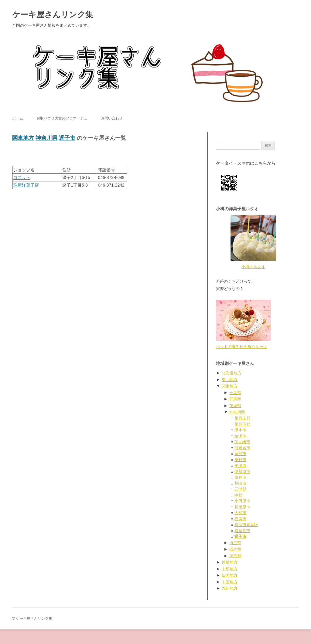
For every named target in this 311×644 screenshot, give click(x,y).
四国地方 (230, 575)
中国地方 (230, 582)
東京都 (235, 556)
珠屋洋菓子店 (26, 185)
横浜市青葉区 (246, 525)
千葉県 (235, 393)
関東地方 (23, 138)
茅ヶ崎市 (242, 442)
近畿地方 (230, 562)
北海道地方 (232, 373)
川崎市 (240, 483)
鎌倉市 (240, 477)
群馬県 (235, 399)
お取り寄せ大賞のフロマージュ (62, 118)
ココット (22, 177)
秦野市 (240, 460)
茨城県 (235, 406)
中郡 (238, 495)
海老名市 (242, 448)
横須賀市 (242, 531)
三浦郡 (240, 489)
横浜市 (240, 519)
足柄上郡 (242, 418)
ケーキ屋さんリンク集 (53, 15)
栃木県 (235, 549)
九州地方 (230, 588)
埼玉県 (235, 543)
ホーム (18, 118)
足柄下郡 (242, 424)
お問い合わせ (112, 118)
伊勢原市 (242, 472)
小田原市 (242, 501)
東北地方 (230, 380)
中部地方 (230, 569)
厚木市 (240, 430)
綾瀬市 (240, 436)
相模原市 (242, 507)
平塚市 (240, 465)
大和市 (240, 513)
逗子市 (67, 138)
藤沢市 (240, 454)
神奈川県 (46, 138)
